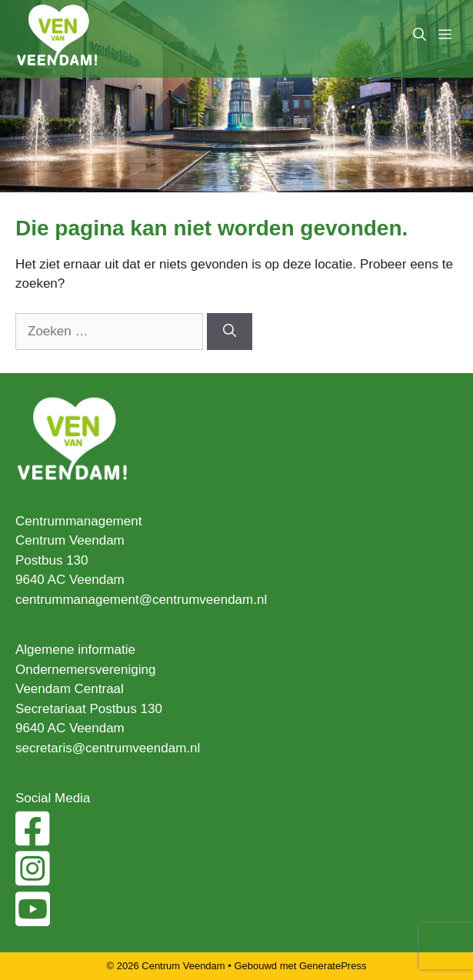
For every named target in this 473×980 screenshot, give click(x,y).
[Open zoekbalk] (420, 35)
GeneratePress (333, 966)
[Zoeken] (230, 332)
